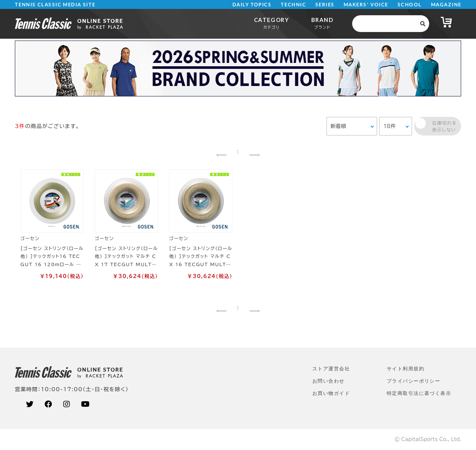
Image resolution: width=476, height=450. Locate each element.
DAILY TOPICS (252, 5)
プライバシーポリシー (414, 381)
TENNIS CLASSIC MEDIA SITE (55, 5)
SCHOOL (410, 5)
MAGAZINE (446, 5)
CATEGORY (271, 23)
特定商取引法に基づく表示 (419, 393)
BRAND (322, 23)
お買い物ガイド (331, 393)
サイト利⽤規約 (406, 369)
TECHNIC (293, 5)
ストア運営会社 (331, 369)
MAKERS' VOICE (366, 5)
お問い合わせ (329, 381)
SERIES (325, 5)
